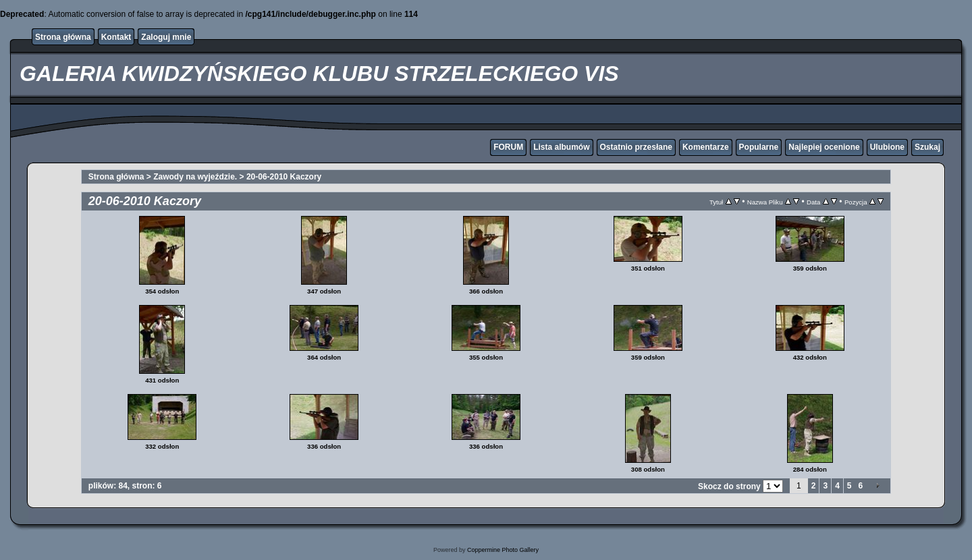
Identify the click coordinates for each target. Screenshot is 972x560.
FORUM (508, 147)
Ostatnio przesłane (636, 147)
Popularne (759, 147)
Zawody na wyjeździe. (195, 177)
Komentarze (706, 147)
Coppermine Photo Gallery (503, 550)
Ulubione (887, 147)
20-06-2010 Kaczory (284, 177)
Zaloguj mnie (166, 37)
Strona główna (63, 37)
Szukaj (927, 147)
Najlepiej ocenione (824, 147)
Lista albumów (561, 147)
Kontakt (116, 37)
